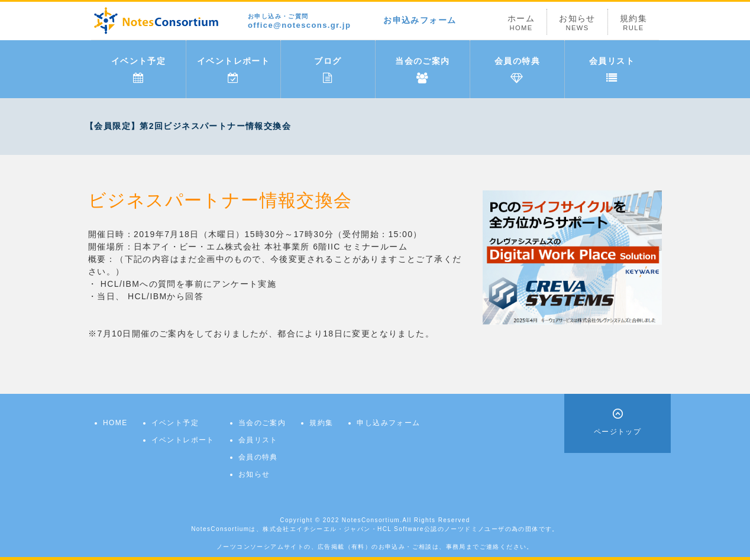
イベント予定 (138, 70)
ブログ (328, 70)
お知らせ (577, 23)
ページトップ (618, 432)
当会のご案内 (422, 70)
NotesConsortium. (372, 520)
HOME (115, 423)
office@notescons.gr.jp (299, 22)
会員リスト (612, 70)
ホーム (521, 23)
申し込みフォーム (388, 423)
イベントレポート (233, 70)
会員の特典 (517, 70)
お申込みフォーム (420, 20)
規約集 (633, 23)
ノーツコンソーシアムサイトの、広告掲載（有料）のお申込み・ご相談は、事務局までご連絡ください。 (375, 547)
